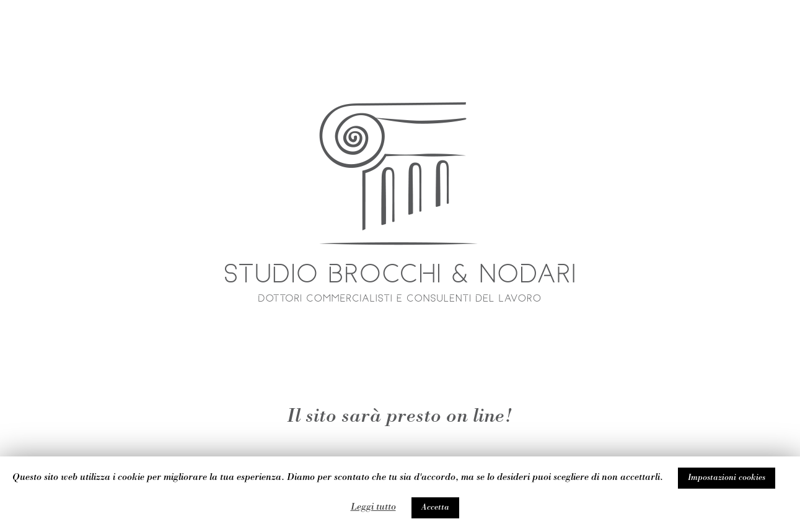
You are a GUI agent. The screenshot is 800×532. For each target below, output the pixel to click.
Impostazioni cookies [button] (727, 478)
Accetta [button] (435, 508)
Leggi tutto (373, 508)
